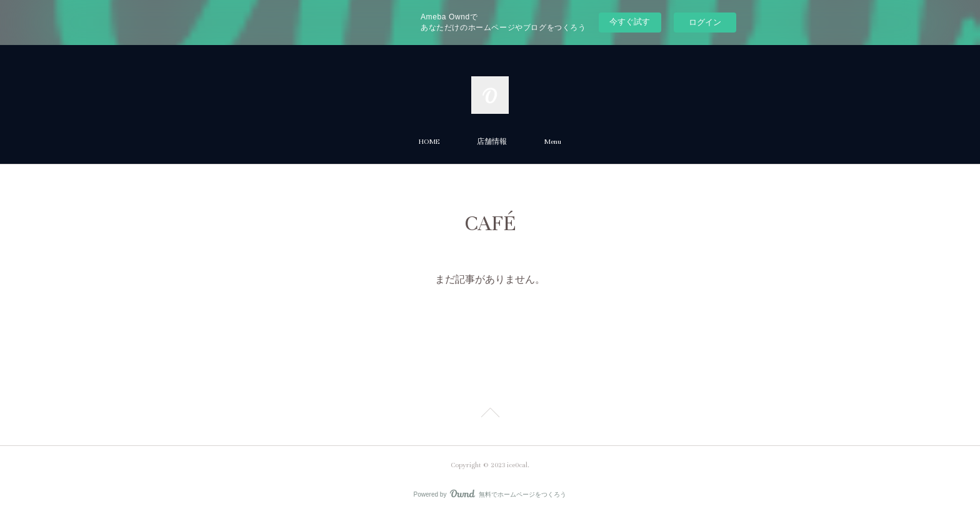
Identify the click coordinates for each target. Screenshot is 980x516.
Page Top (490, 415)
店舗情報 (492, 142)
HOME (429, 142)
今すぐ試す (630, 22)
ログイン (705, 22)
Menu (553, 142)
